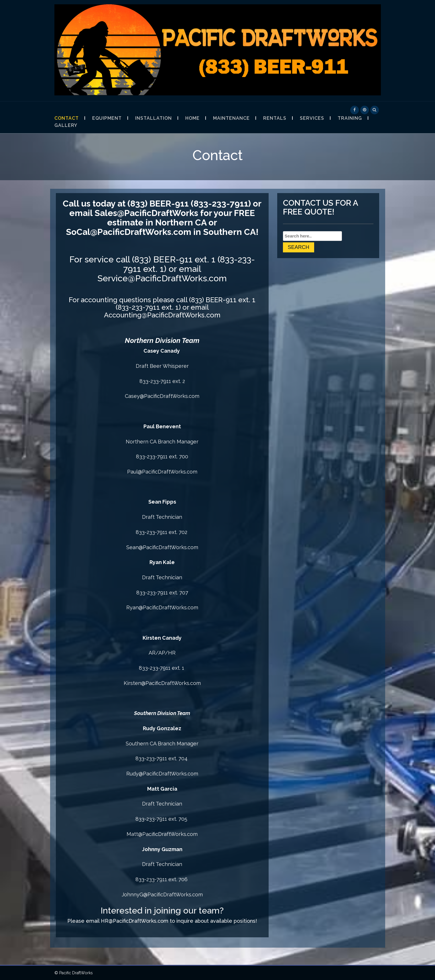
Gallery (66, 125)
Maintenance (231, 118)
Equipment (107, 118)
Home (192, 118)
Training (350, 118)
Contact (67, 118)
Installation (153, 118)
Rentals (275, 118)
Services (312, 118)
